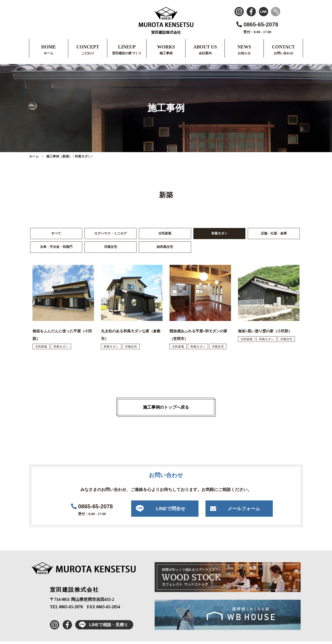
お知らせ (244, 53)
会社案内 (205, 53)
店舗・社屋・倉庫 (274, 234)
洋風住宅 (111, 249)
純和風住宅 (165, 249)
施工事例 (166, 53)
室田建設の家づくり (127, 53)
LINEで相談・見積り (102, 627)
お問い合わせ (283, 53)
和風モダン (83, 156)
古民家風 (165, 234)
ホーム (49, 53)
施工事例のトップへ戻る (166, 410)
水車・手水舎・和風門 (56, 249)
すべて (56, 234)
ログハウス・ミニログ (111, 234)
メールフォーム (244, 511)
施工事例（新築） (59, 156)
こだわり (88, 53)
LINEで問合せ (171, 511)
